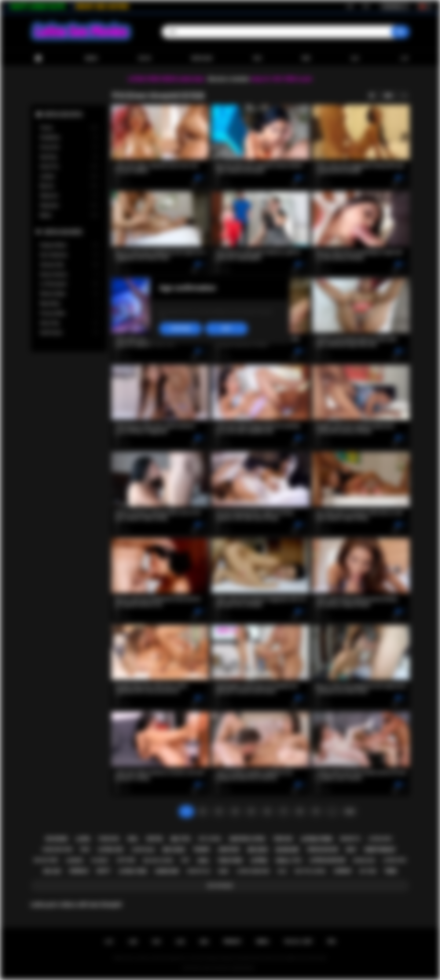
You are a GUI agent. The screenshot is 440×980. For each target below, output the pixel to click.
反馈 (180, 941)
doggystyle (198, 871)
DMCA (262, 941)
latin (83, 839)
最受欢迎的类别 (63, 114)
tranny (202, 850)
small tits (288, 861)
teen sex (283, 839)
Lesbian (69, 176)
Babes (69, 215)
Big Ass (69, 186)
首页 (38, 58)
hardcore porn (57, 850)
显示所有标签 (220, 886)
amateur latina (247, 839)
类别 (257, 58)
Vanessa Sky (69, 265)
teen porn (230, 861)
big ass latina (158, 860)
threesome (108, 839)
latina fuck (395, 860)
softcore (126, 860)
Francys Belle (69, 313)
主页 (109, 941)
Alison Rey (69, 323)
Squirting (69, 157)
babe (224, 871)
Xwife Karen (69, 333)
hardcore (167, 871)
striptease (143, 850)
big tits (180, 839)
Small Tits (69, 167)
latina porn (316, 839)
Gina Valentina (69, 255)
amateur (229, 850)
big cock (174, 850)
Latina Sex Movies (216, 968)
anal (203, 861)
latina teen (133, 871)
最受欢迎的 (202, 58)
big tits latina (310, 871)
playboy (100, 860)
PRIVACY (232, 941)
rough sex (364, 860)
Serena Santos (69, 275)
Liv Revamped (69, 284)
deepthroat (380, 850)
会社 (355, 58)
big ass (52, 871)
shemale (79, 871)
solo (282, 871)
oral (133, 839)
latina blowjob (327, 860)
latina (259, 860)
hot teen (368, 871)
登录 (366, 6)
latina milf (380, 839)
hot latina (210, 839)
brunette (350, 839)
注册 (350, 6)
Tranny (69, 128)
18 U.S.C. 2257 (298, 941)
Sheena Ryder (69, 294)
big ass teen (46, 860)
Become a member (229, 79)
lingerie (75, 860)
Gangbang (69, 137)
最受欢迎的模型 (63, 232)
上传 (404, 58)
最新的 (91, 58)
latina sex (110, 850)
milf (351, 850)
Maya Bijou (69, 304)
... (332, 811)
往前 (350, 811)
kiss (185, 860)
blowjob (287, 850)
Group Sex (69, 147)
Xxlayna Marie (69, 245)
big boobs (57, 839)
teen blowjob (322, 850)
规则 (204, 941)
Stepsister (69, 206)
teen (390, 871)
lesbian (342, 871)
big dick (258, 850)
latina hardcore (253, 871)
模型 (306, 58)
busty (104, 871)
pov (85, 850)
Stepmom (69, 196)
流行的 (145, 58)
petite (155, 839)
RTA (332, 941)
